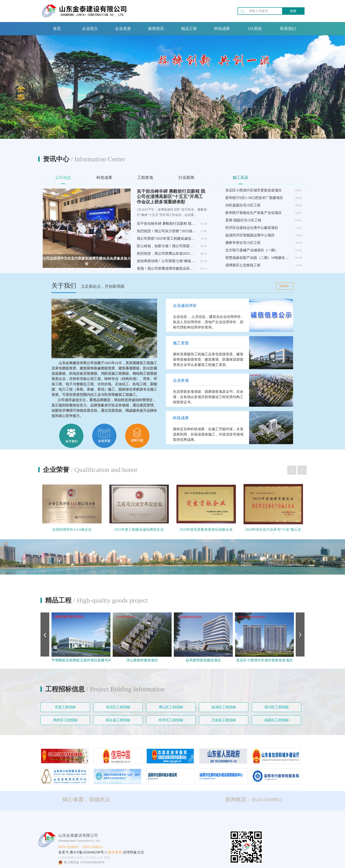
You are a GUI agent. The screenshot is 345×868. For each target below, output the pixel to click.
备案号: (64, 852)
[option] (81, 638)
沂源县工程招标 (224, 720)
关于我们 (64, 286)
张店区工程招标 (118, 707)
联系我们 (288, 29)
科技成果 (222, 29)
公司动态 (63, 178)
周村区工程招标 (65, 720)
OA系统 (255, 29)
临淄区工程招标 (224, 707)
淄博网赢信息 (133, 852)
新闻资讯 (156, 29)
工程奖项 (145, 178)
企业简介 (90, 29)
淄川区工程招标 (277, 707)
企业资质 (123, 29)
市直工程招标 (65, 707)
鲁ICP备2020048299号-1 (88, 852)
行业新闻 (186, 178)
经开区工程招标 (171, 720)
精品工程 (189, 29)
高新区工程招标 (277, 720)
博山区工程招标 (171, 707)
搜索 (293, 11)
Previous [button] (45, 634)
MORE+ (285, 286)
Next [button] (300, 634)
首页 (57, 29)
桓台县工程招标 (118, 720)
